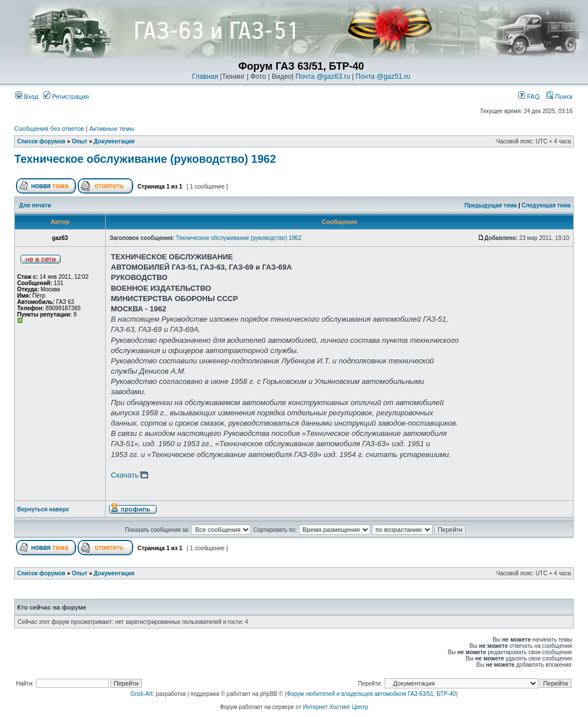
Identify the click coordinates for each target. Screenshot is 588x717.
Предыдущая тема (491, 205)
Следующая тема (546, 205)
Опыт (80, 141)
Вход (27, 97)
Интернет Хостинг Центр (335, 707)
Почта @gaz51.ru (383, 77)
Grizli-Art (141, 694)
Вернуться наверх (43, 509)
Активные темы (112, 129)
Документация (114, 141)
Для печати (35, 205)
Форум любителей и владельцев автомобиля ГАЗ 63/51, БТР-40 (371, 694)
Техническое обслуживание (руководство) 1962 (145, 159)
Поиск (559, 97)
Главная (205, 77)
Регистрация (66, 97)
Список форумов (41, 141)
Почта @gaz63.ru (323, 77)
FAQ (529, 97)
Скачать (125, 475)
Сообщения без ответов (49, 129)
